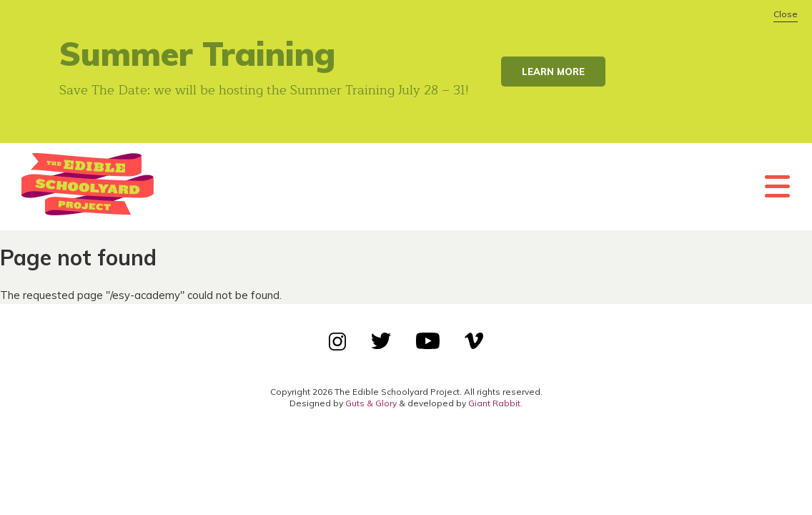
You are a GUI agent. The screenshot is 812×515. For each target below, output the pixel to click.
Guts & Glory (371, 403)
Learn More (553, 72)
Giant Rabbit (494, 403)
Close (786, 14)
